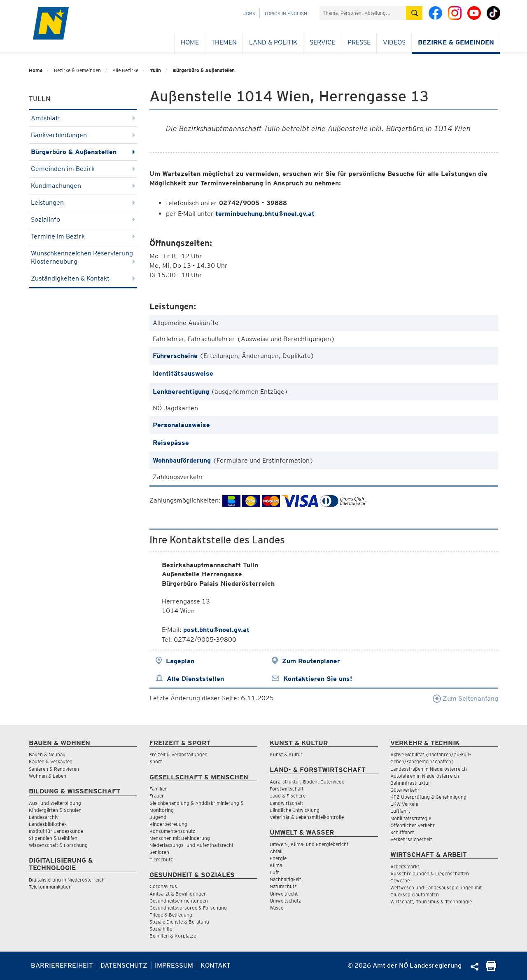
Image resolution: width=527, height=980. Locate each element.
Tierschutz (161, 860)
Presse (359, 42)
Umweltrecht (284, 894)
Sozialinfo (83, 219)
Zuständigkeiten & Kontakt (83, 278)
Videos (394, 42)
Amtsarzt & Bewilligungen (178, 894)
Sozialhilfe (161, 929)
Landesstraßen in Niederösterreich (429, 769)
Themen (224, 42)
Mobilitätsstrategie (411, 818)
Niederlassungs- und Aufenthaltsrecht (191, 845)
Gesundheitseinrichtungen (179, 901)
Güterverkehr (405, 790)
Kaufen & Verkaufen (51, 761)
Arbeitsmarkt (405, 867)
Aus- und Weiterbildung (55, 803)
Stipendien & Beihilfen (53, 838)
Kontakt (216, 965)
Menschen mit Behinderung (180, 838)
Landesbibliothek (48, 824)
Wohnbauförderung (182, 460)
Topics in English (286, 13)
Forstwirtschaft (287, 789)
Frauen (157, 796)
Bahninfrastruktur (410, 783)
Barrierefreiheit (62, 965)
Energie (278, 858)
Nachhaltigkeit (285, 879)
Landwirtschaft (286, 803)
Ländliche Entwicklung (295, 810)
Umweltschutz (285, 901)
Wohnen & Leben (48, 776)
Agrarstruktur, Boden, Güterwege (307, 782)
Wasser (277, 908)
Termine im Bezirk (83, 236)
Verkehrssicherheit (411, 839)
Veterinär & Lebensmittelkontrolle (307, 817)
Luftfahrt (400, 811)
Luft (274, 872)
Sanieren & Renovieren (54, 769)
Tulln (155, 70)
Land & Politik (273, 42)
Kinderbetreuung (168, 824)
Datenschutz (124, 965)
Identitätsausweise (183, 373)
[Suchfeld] (363, 13)
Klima (276, 865)
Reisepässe (171, 443)
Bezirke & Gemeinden (456, 42)
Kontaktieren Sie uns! (318, 679)
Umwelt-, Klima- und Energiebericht (309, 844)
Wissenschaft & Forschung (58, 845)
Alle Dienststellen (195, 679)
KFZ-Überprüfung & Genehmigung (428, 797)
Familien (159, 789)
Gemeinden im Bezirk (83, 169)
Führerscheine (175, 356)
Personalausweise (181, 425)
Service (322, 42)
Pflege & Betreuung (171, 915)
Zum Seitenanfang (465, 698)
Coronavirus (163, 886)
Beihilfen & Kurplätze (173, 936)
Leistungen (83, 202)
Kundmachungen (83, 186)
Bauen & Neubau (47, 754)
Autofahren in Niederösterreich (425, 776)
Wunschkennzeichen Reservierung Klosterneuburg (83, 257)
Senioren (159, 852)
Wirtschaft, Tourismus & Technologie (431, 902)
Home (190, 42)
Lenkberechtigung (181, 392)
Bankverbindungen (83, 135)
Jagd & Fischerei (288, 796)
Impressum (174, 965)
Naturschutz (283, 886)
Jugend (158, 817)
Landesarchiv (44, 817)
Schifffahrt (402, 832)
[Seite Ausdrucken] (491, 969)
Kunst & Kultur (286, 754)
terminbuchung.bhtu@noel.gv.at (265, 214)
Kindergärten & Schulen (55, 810)
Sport (156, 761)
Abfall (276, 851)
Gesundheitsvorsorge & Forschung (188, 908)
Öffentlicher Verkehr (413, 825)
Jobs (249, 13)
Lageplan (180, 661)
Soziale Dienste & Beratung (179, 922)
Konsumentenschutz (172, 831)
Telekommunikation (50, 887)
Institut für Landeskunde (56, 831)
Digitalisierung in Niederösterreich (67, 880)
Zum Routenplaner (311, 661)
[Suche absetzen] (414, 13)
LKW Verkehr (405, 804)
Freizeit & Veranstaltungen (178, 754)
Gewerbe (400, 881)
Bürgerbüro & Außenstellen (204, 70)
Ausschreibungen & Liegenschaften (430, 874)
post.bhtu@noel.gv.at (216, 630)
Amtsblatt (83, 118)
